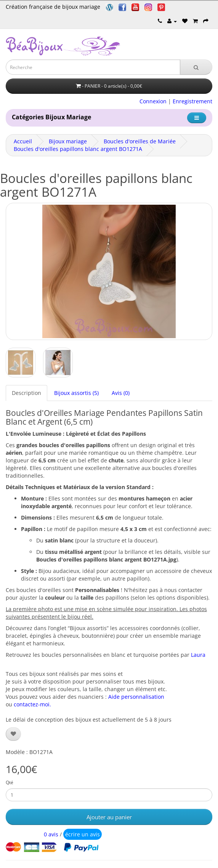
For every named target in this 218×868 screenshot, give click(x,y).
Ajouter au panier (109, 817)
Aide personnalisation (136, 697)
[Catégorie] (197, 118)
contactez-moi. (32, 704)
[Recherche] (196, 67)
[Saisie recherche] (93, 67)
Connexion (153, 101)
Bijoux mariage (68, 141)
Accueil (23, 141)
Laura (198, 655)
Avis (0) (121, 393)
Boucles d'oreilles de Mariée (140, 141)
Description (26, 393)
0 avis (51, 834)
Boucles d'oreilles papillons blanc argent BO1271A (78, 149)
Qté (10, 782)
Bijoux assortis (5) (76, 393)
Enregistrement (192, 101)
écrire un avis (83, 834)
